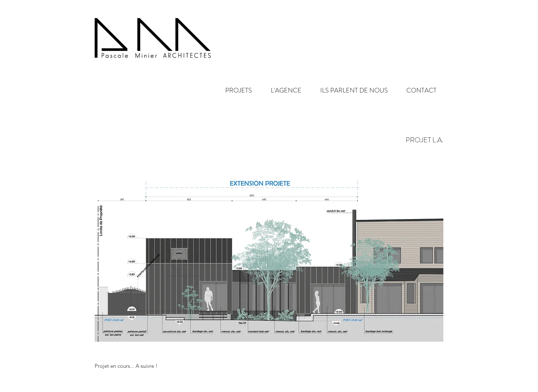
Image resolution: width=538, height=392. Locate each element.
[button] (280, 91)
